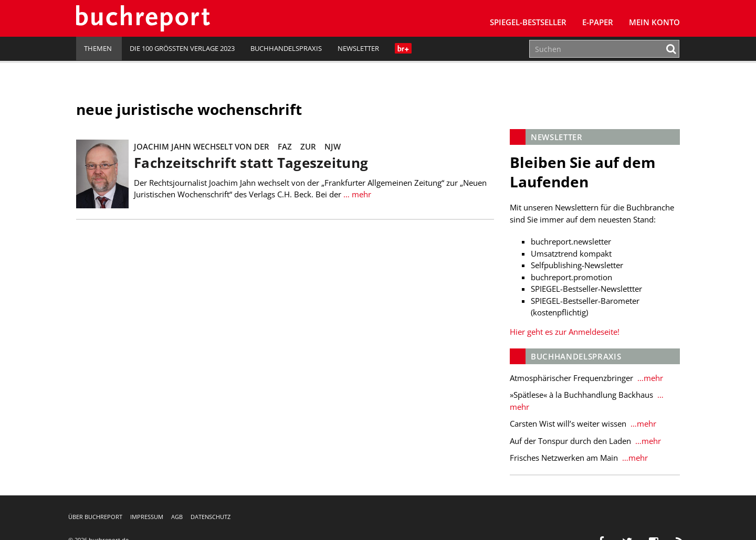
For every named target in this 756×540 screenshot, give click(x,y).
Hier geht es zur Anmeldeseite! (565, 332)
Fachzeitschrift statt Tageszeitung (251, 163)
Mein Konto (654, 22)
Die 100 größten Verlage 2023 (182, 48)
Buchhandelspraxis (286, 48)
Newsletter (358, 48)
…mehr (649, 378)
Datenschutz (211, 517)
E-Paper (598, 22)
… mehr (356, 194)
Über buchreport (95, 517)
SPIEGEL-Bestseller (528, 22)
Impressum (147, 517)
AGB (177, 517)
